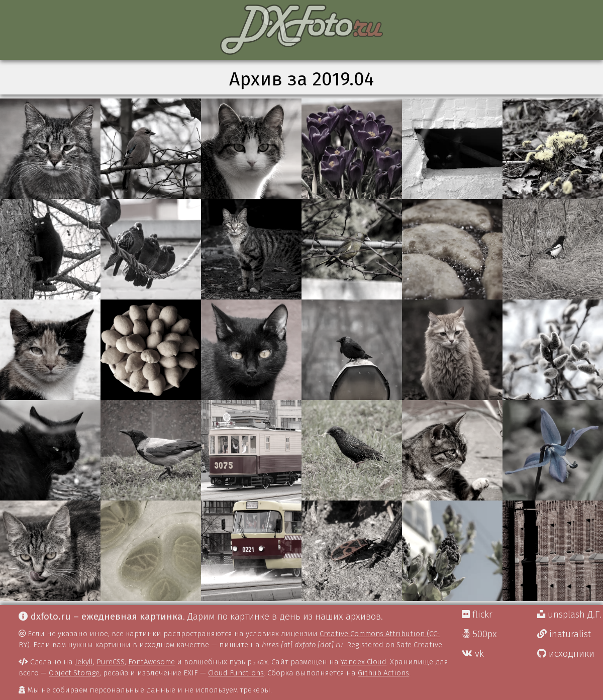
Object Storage (74, 673)
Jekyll (84, 662)
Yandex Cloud (364, 662)
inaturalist (564, 634)
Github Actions (383, 673)
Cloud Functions (236, 673)
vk (473, 654)
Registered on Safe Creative (394, 645)
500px (479, 634)
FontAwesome (152, 662)
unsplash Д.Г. (569, 615)
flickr (477, 615)
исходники (566, 654)
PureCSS (111, 662)
